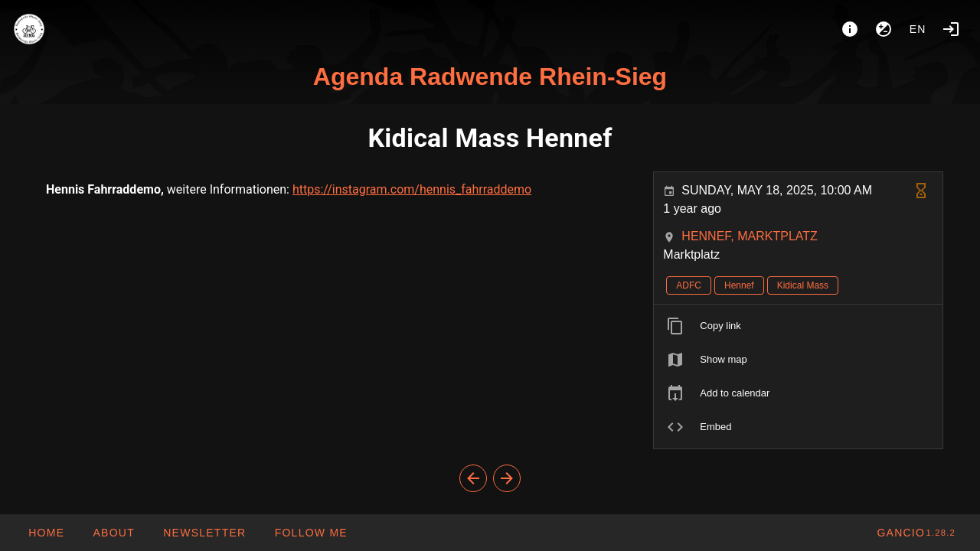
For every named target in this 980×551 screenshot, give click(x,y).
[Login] (951, 29)
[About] (850, 29)
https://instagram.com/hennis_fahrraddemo (412, 189)
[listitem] (798, 326)
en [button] (918, 29)
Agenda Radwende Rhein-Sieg (490, 77)
